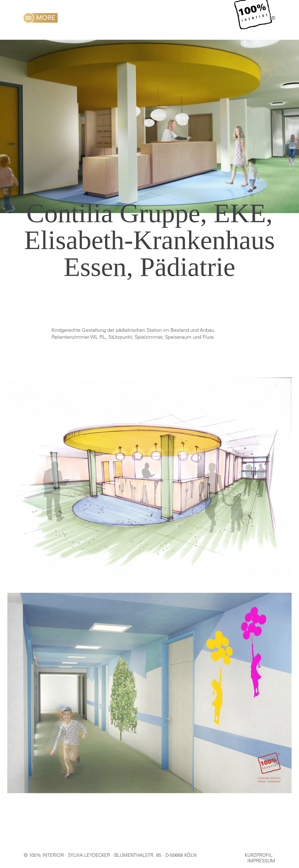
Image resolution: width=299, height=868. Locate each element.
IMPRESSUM (261, 861)
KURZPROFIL (258, 856)
